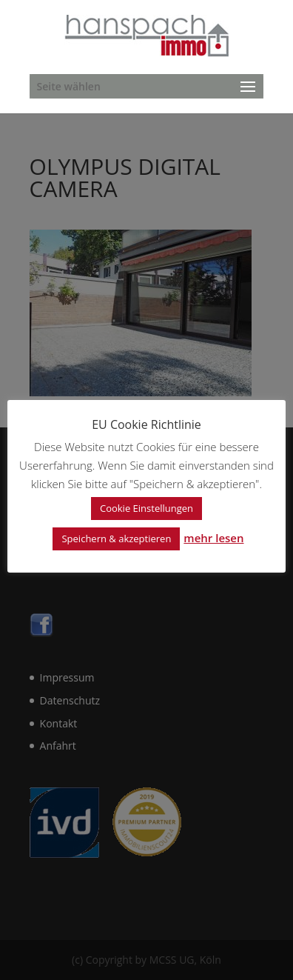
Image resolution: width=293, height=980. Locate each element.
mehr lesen (213, 538)
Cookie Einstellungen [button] (146, 508)
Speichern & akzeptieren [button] (116, 539)
